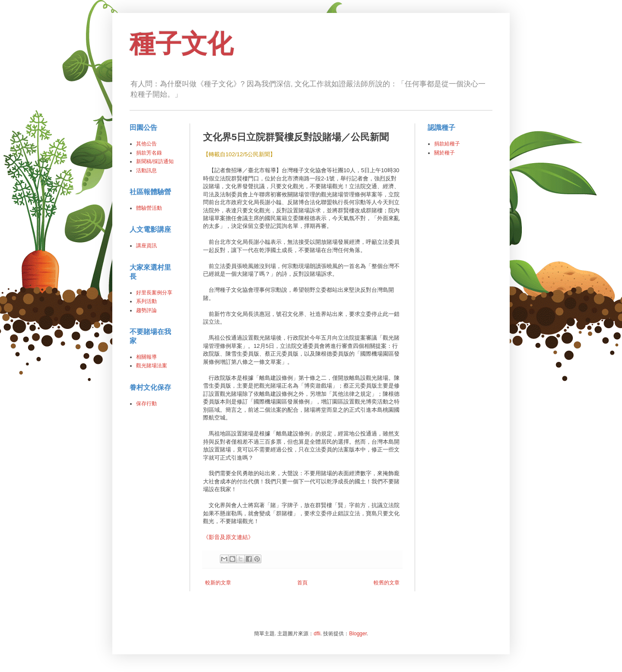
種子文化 (181, 44)
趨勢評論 (146, 310)
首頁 (302, 583)
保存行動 (146, 404)
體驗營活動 (149, 208)
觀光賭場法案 (152, 366)
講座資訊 (146, 246)
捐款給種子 (447, 144)
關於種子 (444, 153)
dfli (317, 634)
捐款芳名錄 (149, 153)
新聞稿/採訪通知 (155, 161)
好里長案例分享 (154, 293)
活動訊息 (146, 170)
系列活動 (146, 301)
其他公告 (146, 144)
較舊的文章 (387, 583)
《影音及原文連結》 (228, 537)
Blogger (358, 634)
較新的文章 (218, 583)
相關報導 (146, 357)
